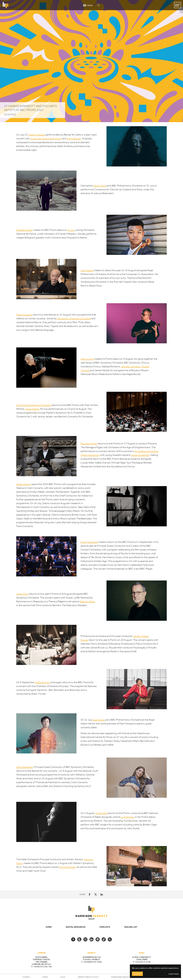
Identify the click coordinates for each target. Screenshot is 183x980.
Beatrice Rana (87, 601)
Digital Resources (76, 927)
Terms (45, 977)
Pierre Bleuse (74, 138)
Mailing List (131, 927)
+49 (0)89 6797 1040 (92, 962)
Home (49, 927)
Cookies (26, 977)
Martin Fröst (99, 186)
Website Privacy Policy (88, 977)
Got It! (137, 974)
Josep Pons (22, 594)
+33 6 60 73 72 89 (143, 962)
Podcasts (105, 927)
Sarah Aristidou (37, 135)
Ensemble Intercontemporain (46, 138)
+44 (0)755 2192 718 (42, 967)
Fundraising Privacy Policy (123, 977)
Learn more (174, 974)
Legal (63, 977)
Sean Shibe (99, 720)
